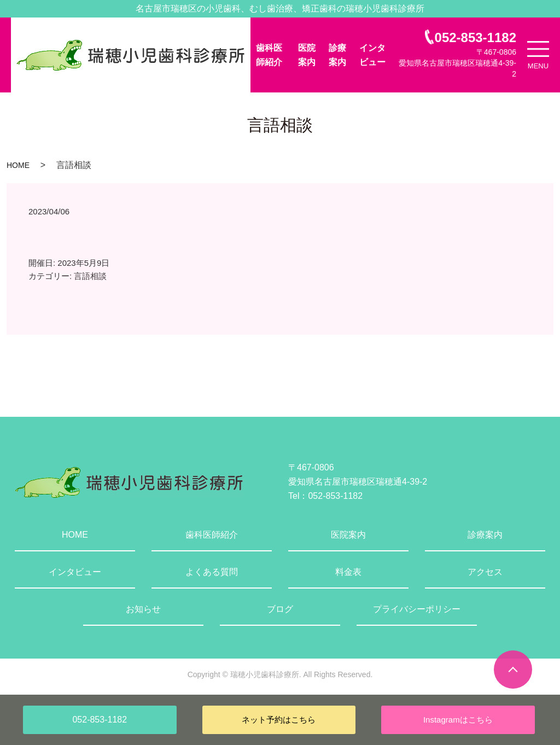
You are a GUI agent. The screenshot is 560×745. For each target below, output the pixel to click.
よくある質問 (212, 572)
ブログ (280, 609)
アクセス (485, 572)
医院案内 (307, 55)
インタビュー (372, 55)
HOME (18, 165)
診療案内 (337, 55)
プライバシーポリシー (417, 609)
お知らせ (143, 609)
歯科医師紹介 (269, 55)
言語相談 (90, 276)
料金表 (348, 572)
